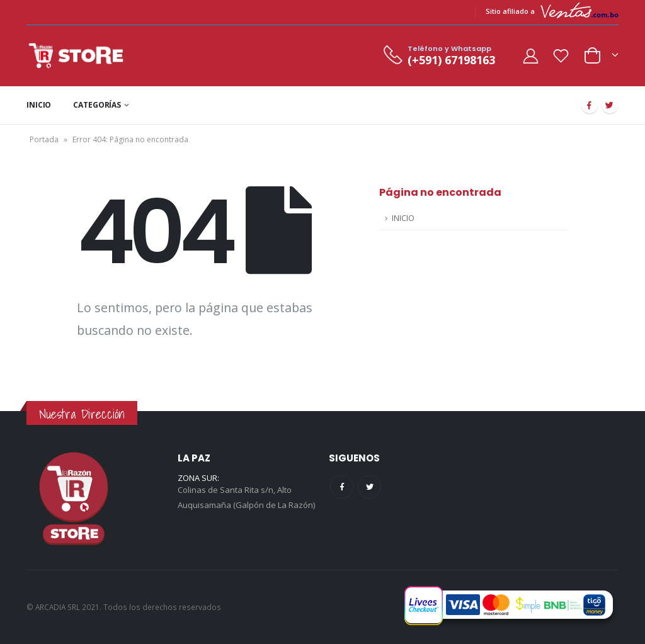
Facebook (342, 487)
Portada (44, 139)
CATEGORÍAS (97, 105)
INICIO (39, 105)
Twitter (369, 487)
